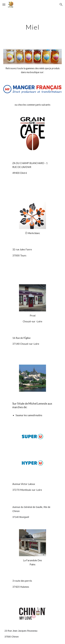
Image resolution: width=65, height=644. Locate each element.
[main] (33, 27)
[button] (4, 4)
